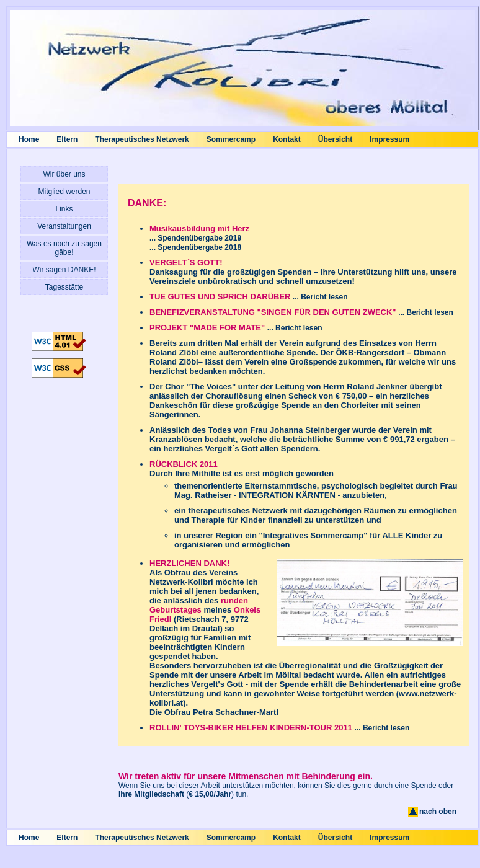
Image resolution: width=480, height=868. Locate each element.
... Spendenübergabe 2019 (195, 238)
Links (64, 209)
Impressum (389, 139)
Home (29, 139)
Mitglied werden (64, 192)
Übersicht (335, 139)
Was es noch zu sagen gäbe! (64, 248)
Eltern (67, 139)
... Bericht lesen (319, 297)
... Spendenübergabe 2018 (195, 247)
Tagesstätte (64, 287)
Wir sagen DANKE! (64, 270)
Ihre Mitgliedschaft (151, 794)
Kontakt (287, 139)
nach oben (432, 812)
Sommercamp (231, 139)
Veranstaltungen (64, 226)
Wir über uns (64, 174)
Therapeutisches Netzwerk (142, 139)
